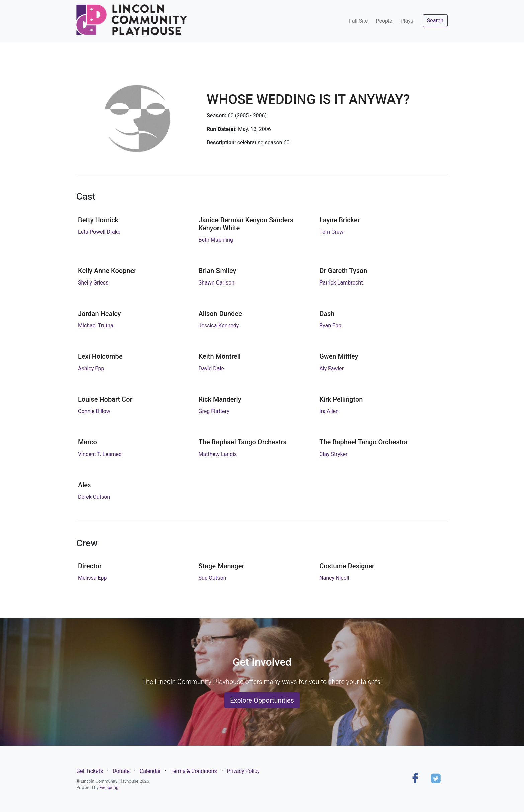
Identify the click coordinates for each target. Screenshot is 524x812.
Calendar (150, 771)
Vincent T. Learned (100, 454)
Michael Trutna (96, 326)
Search (435, 21)
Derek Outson (94, 497)
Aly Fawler (331, 368)
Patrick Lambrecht (341, 283)
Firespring (109, 787)
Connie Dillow (94, 411)
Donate (121, 771)
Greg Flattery (214, 411)
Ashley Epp (91, 368)
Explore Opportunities (262, 700)
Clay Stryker (333, 454)
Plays (407, 21)
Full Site (358, 21)
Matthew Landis (218, 454)
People (384, 21)
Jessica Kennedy (219, 326)
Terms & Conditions (194, 771)
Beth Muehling (216, 240)
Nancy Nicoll (334, 578)
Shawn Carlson (217, 283)
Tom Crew (331, 232)
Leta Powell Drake (99, 232)
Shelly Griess (93, 283)
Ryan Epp (330, 326)
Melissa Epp (92, 578)
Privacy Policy (243, 771)
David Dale (211, 368)
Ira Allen (329, 411)
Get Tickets (90, 771)
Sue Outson (212, 578)
